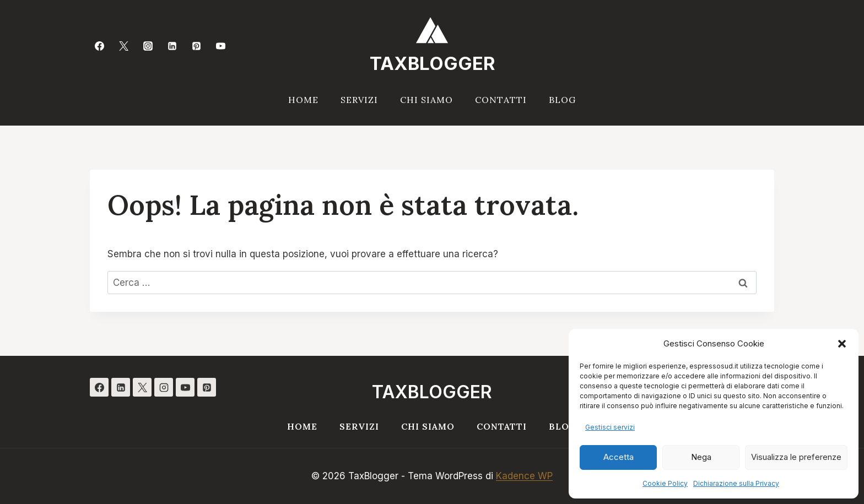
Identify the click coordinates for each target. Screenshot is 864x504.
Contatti (501, 100)
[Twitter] (123, 46)
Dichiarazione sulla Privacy (736, 483)
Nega (701, 457)
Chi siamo (426, 100)
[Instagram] (148, 46)
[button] (842, 344)
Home (303, 100)
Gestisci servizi (610, 427)
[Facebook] (99, 46)
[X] (142, 387)
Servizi (359, 100)
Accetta (619, 457)
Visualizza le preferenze (796, 457)
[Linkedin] (172, 46)
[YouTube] (221, 46)
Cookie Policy (665, 483)
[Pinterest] (197, 46)
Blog (562, 100)
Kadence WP (524, 476)
